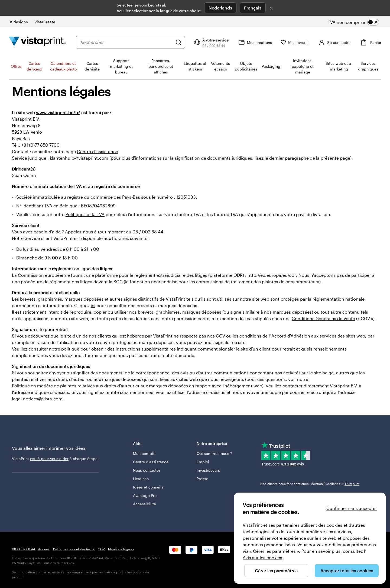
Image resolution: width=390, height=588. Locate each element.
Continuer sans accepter (352, 508)
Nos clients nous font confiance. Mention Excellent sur (310, 484)
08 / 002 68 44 (23, 549)
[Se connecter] (334, 42)
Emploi (203, 462)
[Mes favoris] (295, 42)
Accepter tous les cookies (347, 571)
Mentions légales (121, 549)
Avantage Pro (145, 495)
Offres (16, 66)
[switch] (358, 22)
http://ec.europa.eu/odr (272, 275)
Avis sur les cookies (262, 558)
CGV (220, 336)
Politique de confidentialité (74, 549)
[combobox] (126, 42)
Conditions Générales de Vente (323, 318)
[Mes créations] (255, 42)
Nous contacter (147, 470)
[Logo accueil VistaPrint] (37, 42)
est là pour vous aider (49, 459)
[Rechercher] (178, 42)
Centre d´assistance (97, 151)
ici (93, 305)
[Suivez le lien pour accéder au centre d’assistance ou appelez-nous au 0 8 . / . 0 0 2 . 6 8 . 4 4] (211, 42)
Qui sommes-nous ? (214, 453)
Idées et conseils (148, 487)
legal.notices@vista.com (37, 399)
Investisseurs (208, 470)
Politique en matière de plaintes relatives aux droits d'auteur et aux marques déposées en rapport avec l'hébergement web (137, 386)
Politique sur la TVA (85, 214)
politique (70, 349)
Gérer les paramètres (276, 571)
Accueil (44, 549)
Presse (202, 479)
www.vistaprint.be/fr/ (58, 112)
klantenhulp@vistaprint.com (79, 158)
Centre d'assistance (151, 462)
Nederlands (220, 8)
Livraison (141, 479)
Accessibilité (145, 504)
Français (253, 8)
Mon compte (144, 453)
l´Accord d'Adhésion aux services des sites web (317, 336)
